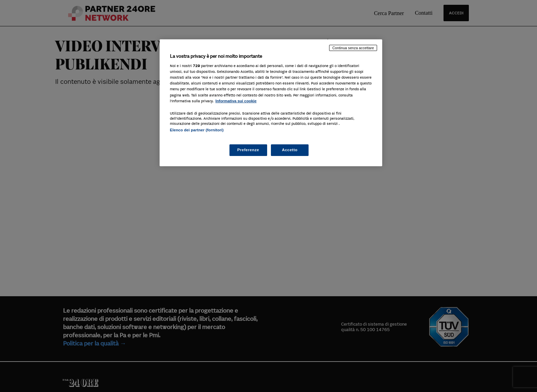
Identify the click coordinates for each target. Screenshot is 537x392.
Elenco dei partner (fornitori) (197, 130)
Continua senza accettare (353, 48)
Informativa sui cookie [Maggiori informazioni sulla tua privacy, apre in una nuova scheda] (236, 101)
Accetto (290, 150)
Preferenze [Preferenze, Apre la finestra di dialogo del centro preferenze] (248, 150)
